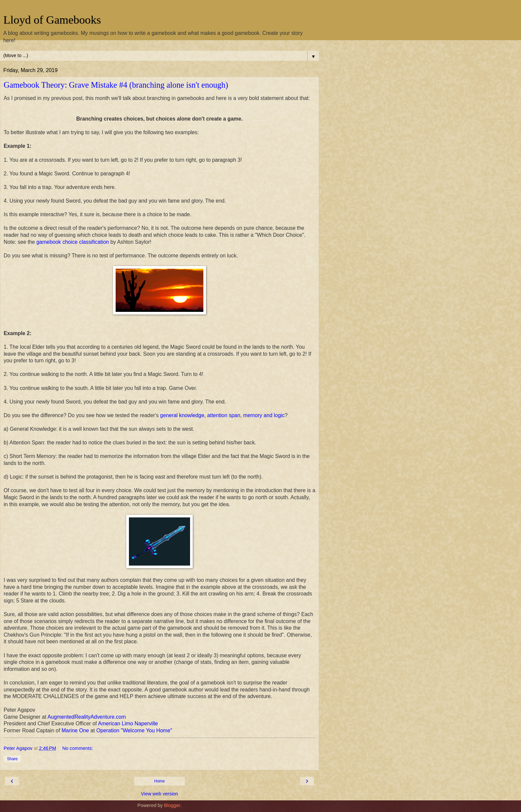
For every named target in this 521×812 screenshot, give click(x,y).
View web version (159, 794)
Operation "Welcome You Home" (134, 730)
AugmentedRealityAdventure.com (87, 717)
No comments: (78, 748)
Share (12, 759)
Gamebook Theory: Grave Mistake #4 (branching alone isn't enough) (116, 85)
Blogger (172, 805)
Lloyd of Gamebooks (52, 20)
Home (159, 781)
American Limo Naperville (128, 723)
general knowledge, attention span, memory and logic (222, 415)
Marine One (75, 730)
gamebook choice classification (73, 242)
